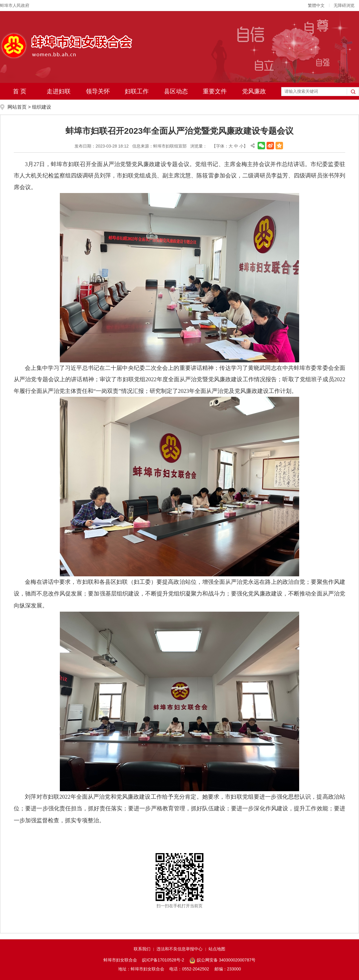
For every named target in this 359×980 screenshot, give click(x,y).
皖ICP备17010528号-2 (163, 960)
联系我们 (142, 949)
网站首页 (17, 107)
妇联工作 (137, 91)
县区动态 (176, 91)
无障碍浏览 (344, 5)
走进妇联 (59, 91)
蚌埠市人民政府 (15, 5)
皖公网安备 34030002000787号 (222, 961)
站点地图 (217, 949)
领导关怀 (98, 91)
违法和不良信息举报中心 (180, 949)
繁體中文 (316, 5)
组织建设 (42, 107)
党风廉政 (254, 91)
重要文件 (215, 91)
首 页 (20, 91)
